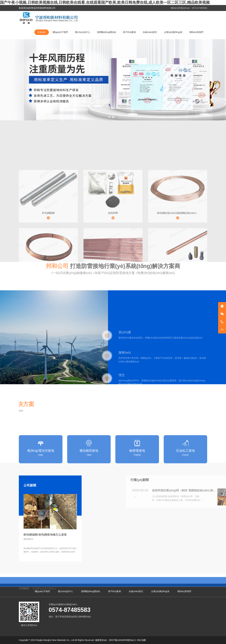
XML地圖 (141, 640)
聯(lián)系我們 (196, 32)
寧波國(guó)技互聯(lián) (44, 587)
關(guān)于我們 (60, 32)
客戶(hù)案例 (129, 32)
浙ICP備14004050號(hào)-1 (123, 640)
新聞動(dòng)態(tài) (107, 32)
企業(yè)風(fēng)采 (173, 32)
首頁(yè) (42, 32)
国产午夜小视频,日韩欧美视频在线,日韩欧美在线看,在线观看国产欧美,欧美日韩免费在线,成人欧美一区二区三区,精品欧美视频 (105, 2)
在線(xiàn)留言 (150, 32)
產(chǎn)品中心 (83, 32)
